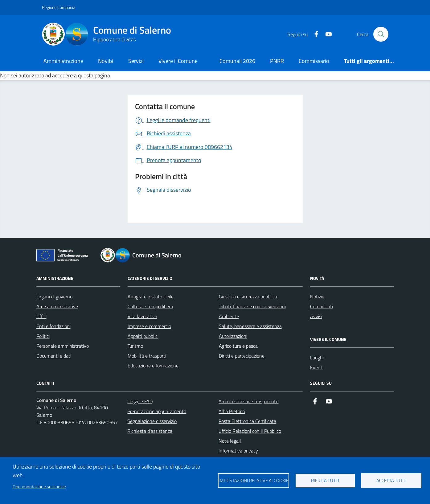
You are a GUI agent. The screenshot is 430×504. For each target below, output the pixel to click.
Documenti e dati (54, 356)
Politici (43, 336)
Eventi (317, 367)
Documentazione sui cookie (39, 487)
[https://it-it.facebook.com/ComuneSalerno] (314, 34)
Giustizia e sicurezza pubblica (248, 297)
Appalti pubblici (143, 336)
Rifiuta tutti (325, 480)
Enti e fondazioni (53, 326)
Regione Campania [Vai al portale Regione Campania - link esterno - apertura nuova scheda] (59, 7)
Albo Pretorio (232, 411)
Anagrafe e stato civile (151, 297)
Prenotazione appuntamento (157, 411)
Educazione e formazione (153, 366)
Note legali (230, 441)
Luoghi (317, 358)
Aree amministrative (57, 306)
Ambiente (229, 316)
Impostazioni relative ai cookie (254, 480)
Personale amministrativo (63, 346)
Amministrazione (63, 61)
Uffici (41, 316)
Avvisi (316, 316)
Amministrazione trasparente (248, 401)
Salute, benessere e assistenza (250, 326)
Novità (106, 61)
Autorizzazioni (233, 336)
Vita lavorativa (142, 316)
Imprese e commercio (149, 326)
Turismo (135, 346)
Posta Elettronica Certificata (247, 421)
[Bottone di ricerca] (381, 34)
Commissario (314, 61)
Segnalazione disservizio (152, 421)
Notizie (317, 297)
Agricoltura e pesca (238, 346)
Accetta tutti (391, 480)
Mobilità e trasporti (147, 356)
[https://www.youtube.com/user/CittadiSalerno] (326, 34)
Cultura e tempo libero (150, 306)
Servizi (136, 61)
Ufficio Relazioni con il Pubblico (250, 431)
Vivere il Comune (178, 61)
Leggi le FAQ (140, 401)
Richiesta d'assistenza (150, 431)
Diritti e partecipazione (242, 356)
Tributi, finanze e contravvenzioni (252, 306)
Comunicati (321, 306)
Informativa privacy (238, 451)
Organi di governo (54, 297)
